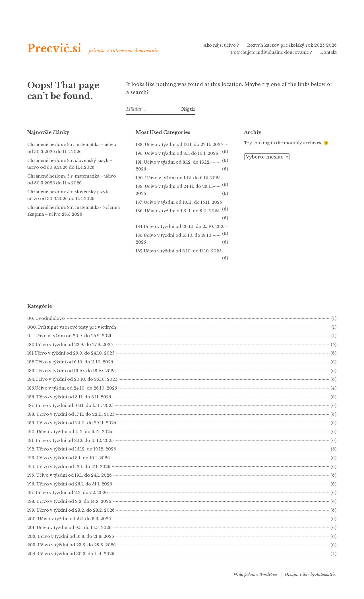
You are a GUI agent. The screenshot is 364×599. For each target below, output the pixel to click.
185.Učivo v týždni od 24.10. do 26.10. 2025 (72, 388)
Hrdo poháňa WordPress (256, 575)
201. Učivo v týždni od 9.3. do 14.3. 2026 (69, 528)
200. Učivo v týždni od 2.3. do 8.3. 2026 (69, 519)
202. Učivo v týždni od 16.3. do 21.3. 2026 (71, 536)
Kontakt (328, 52)
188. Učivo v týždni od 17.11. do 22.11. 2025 (179, 145)
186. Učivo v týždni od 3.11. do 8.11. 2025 (69, 397)
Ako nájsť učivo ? (221, 45)
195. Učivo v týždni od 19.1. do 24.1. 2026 (70, 475)
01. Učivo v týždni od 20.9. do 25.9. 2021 (69, 336)
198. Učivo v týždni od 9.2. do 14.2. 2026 (69, 501)
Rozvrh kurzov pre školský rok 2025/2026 (292, 45)
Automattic (325, 575)
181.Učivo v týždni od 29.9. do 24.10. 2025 (71, 353)
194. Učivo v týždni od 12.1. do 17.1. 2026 (69, 467)
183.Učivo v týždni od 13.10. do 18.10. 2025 (71, 371)
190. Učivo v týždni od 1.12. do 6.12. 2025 (178, 178)
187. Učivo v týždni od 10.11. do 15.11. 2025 (179, 202)
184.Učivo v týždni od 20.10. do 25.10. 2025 (181, 227)
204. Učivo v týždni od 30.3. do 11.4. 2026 (71, 554)
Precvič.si (61, 48)
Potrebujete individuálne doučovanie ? (271, 52)
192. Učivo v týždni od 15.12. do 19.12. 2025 (72, 449)
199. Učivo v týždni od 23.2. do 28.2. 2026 (71, 510)
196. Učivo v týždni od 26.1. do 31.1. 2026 (70, 484)
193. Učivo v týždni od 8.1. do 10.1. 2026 (177, 153)
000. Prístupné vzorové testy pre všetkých (72, 327)
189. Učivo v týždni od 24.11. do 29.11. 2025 (72, 423)
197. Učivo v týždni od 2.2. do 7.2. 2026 (68, 493)
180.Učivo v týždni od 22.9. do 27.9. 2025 (70, 345)
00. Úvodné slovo (46, 318)
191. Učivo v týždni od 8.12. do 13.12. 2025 (70, 440)
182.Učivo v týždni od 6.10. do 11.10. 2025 (178, 251)
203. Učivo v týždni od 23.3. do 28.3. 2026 (72, 545)
